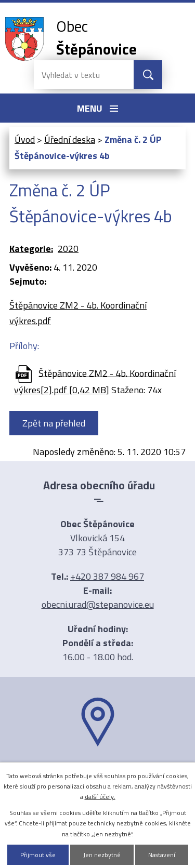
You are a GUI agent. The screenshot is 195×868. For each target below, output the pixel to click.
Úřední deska (70, 139)
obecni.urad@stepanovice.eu (98, 604)
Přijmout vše (38, 855)
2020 (68, 249)
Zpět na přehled (54, 423)
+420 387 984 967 (107, 576)
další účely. (100, 797)
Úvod (25, 139)
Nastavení (162, 855)
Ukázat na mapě (98, 767)
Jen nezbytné (102, 855)
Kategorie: (31, 249)
